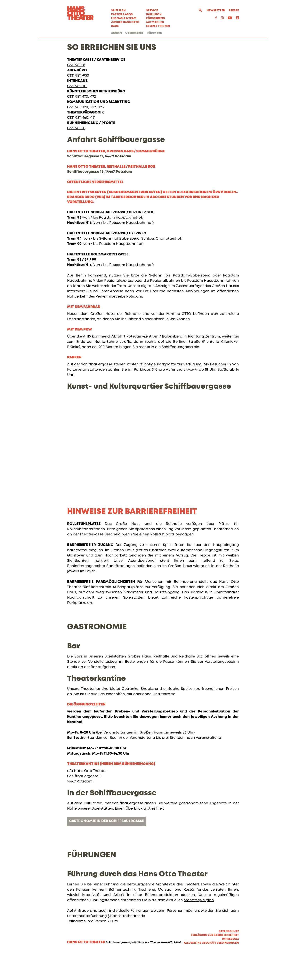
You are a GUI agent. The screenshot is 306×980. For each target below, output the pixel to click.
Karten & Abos (122, 14)
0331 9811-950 (78, 103)
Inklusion (154, 14)
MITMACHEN (155, 22)
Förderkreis (156, 18)
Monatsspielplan (199, 928)
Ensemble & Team (124, 18)
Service (152, 11)
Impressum (230, 967)
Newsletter (216, 11)
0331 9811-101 (77, 114)
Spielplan (118, 11)
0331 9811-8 (76, 93)
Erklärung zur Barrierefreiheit (215, 963)
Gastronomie (134, 33)
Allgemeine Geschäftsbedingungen (211, 971)
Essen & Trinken (158, 26)
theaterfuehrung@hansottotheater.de (111, 944)
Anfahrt (117, 33)
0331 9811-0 (76, 156)
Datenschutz (229, 959)
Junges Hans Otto (125, 22)
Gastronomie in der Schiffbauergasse (107, 849)
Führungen (154, 33)
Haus (115, 26)
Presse (234, 11)
